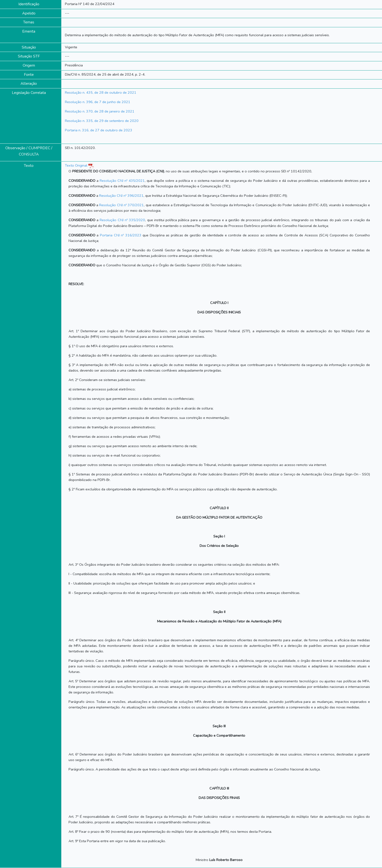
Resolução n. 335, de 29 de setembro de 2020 (102, 121)
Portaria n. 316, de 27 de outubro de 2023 (99, 130)
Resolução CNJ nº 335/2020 (122, 220)
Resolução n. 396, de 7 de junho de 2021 (98, 102)
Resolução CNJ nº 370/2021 (122, 205)
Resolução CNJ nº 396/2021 (121, 196)
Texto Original (76, 165)
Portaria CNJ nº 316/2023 (121, 235)
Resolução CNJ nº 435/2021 (122, 181)
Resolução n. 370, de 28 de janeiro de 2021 (100, 111)
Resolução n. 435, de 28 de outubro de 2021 (101, 92)
